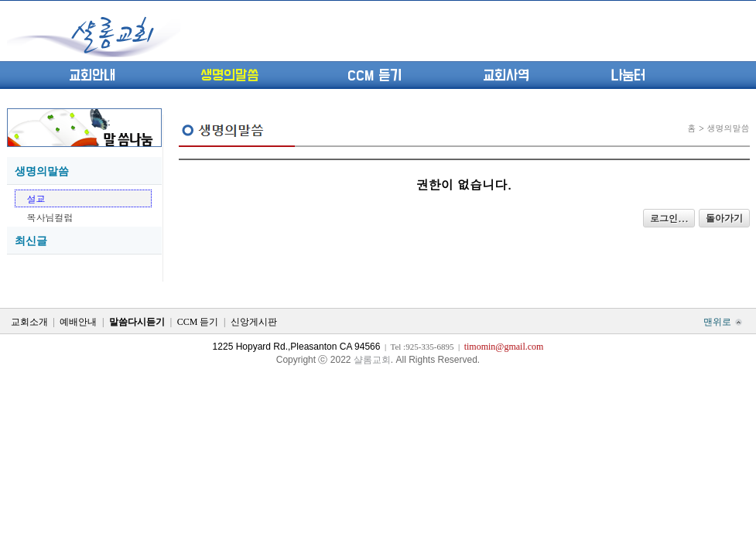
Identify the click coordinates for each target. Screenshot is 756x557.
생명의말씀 (229, 76)
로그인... (669, 218)
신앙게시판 (254, 322)
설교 (36, 198)
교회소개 (29, 322)
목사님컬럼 (50, 217)
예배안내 (78, 322)
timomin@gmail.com (504, 347)
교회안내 (92, 76)
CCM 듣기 (375, 76)
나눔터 (628, 76)
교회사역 (506, 76)
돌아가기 (724, 218)
